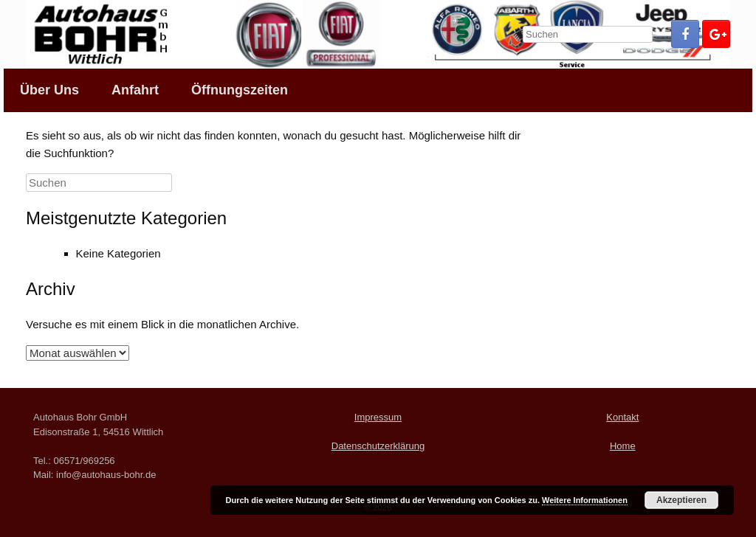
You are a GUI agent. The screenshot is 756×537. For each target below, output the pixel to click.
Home (623, 446)
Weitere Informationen (585, 500)
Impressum (378, 417)
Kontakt (622, 417)
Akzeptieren (681, 500)
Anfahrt (135, 90)
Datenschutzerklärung (378, 446)
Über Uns (49, 90)
